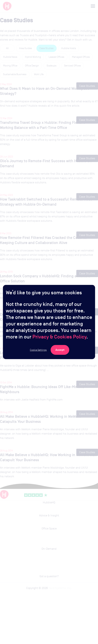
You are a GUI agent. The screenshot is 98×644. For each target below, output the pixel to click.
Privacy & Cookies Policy (59, 337)
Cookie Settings (38, 350)
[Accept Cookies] (60, 350)
